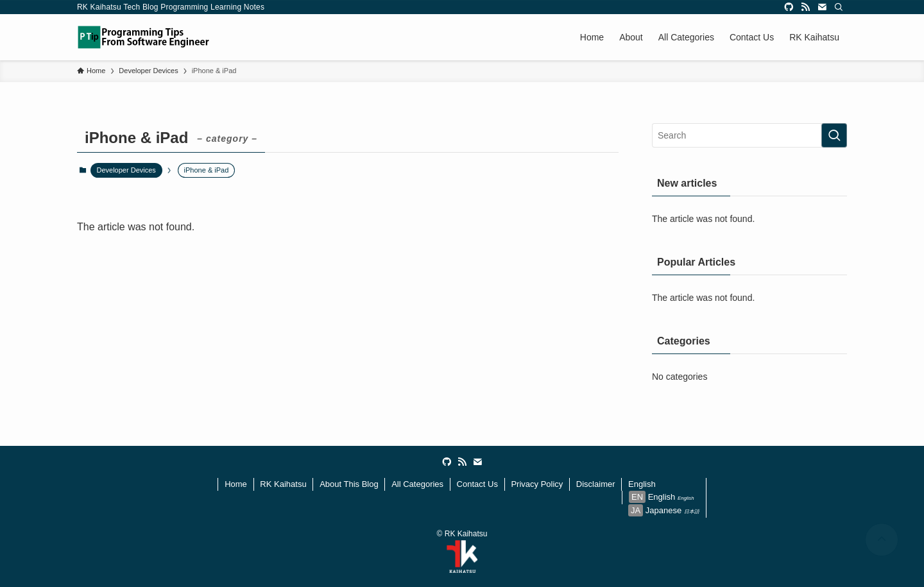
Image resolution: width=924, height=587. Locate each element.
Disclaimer (596, 484)
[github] (789, 7)
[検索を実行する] (834, 135)
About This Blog (349, 484)
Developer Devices (126, 170)
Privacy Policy (537, 484)
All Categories (417, 484)
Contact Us (477, 484)
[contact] (822, 7)
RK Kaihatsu (283, 484)
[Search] (839, 7)
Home (236, 484)
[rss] (805, 7)
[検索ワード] (749, 135)
